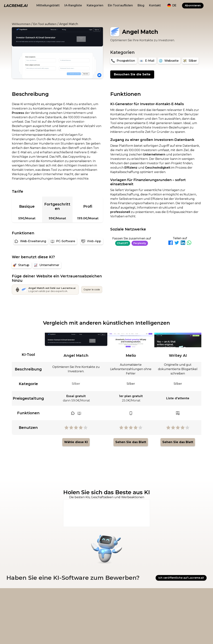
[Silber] (190, 61)
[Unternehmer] (47, 265)
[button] (172, 5)
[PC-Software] (63, 241)
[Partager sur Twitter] (177, 243)
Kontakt (155, 5)
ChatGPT (123, 243)
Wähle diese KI (76, 442)
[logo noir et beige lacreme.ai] (16, 5)
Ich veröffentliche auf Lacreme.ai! (181, 578)
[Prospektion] (124, 61)
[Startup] (22, 265)
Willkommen (21, 24)
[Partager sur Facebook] (171, 243)
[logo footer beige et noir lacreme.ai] (22, 599)
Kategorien (95, 5)
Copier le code (92, 289)
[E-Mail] (147, 61)
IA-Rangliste (73, 5)
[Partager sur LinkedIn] (183, 243)
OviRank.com (152, 635)
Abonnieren (193, 5)
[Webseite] (169, 61)
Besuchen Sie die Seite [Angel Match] (132, 74)
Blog (141, 5)
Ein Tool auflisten (120, 5)
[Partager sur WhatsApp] (189, 243)
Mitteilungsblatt (48, 5)
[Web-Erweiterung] (31, 241)
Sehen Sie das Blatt (131, 442)
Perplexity (140, 243)
